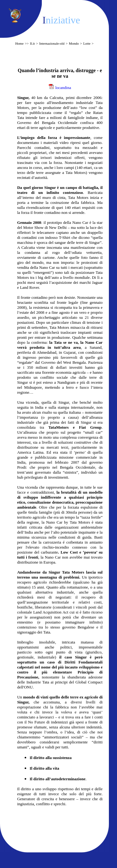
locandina (63, 88)
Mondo (74, 43)
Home (19, 43)
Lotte (87, 43)
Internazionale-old (52, 43)
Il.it (32, 43)
